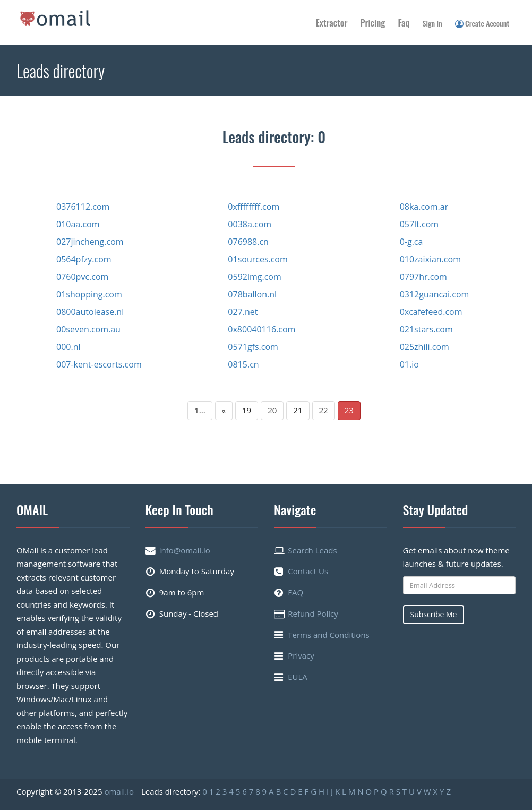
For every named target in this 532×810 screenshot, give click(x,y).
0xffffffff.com (254, 207)
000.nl (68, 347)
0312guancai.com (435, 294)
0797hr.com (423, 277)
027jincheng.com (90, 242)
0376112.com (83, 207)
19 (247, 410)
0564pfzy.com (84, 259)
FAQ (295, 592)
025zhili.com (424, 347)
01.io (409, 364)
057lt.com (419, 224)
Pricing (373, 23)
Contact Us (308, 571)
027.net (243, 312)
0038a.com (250, 224)
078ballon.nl (252, 294)
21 (298, 410)
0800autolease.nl (90, 312)
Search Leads (312, 550)
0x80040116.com (261, 329)
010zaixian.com (430, 259)
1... (200, 410)
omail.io (119, 791)
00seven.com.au (88, 329)
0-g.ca (411, 242)
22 (324, 410)
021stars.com (426, 329)
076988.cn (248, 242)
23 (349, 410)
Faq (404, 23)
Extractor (332, 23)
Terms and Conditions (329, 635)
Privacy (301, 655)
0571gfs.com (253, 347)
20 (272, 410)
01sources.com (258, 259)
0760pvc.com (82, 277)
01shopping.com (89, 294)
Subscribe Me (434, 614)
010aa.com (78, 224)
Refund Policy (313, 613)
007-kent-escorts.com (99, 364)
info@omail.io (185, 550)
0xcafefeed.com (431, 312)
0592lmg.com (254, 277)
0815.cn (243, 364)
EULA (298, 677)
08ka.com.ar (424, 207)
